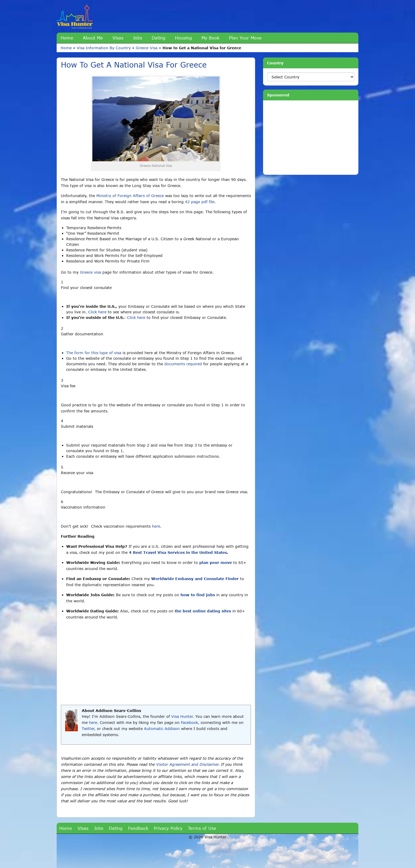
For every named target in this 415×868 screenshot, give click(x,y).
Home (67, 38)
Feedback (138, 828)
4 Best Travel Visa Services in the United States (178, 552)
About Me (93, 38)
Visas (118, 38)
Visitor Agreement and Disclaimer (187, 764)
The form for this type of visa (94, 353)
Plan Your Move (245, 38)
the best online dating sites (203, 611)
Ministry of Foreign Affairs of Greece (130, 196)
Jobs (137, 38)
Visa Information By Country (104, 48)
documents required (183, 364)
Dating (159, 38)
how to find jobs (198, 595)
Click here (97, 312)
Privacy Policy (168, 828)
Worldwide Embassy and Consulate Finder (195, 579)
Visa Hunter (182, 716)
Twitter (88, 729)
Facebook (189, 722)
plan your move (216, 562)
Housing (183, 38)
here (156, 526)
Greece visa (91, 272)
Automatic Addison (162, 729)
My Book (210, 38)
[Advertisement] (156, 662)
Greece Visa (147, 48)
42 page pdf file (200, 202)
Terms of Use (202, 828)
